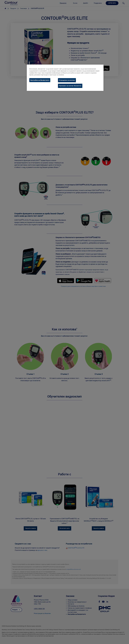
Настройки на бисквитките (40, 80)
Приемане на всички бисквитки (70, 86)
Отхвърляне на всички (67, 80)
